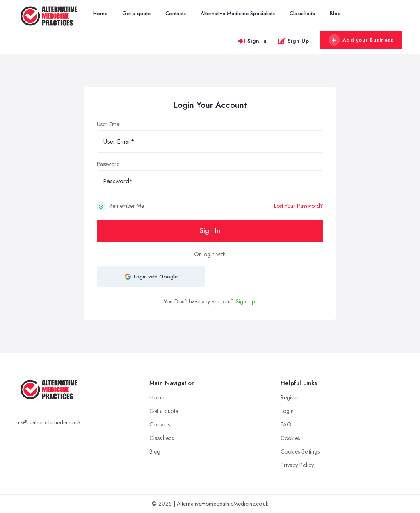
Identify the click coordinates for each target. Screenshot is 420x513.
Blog (335, 13)
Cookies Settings (300, 451)
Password (108, 164)
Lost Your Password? (299, 206)
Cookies (290, 438)
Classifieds (302, 13)
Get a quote (136, 13)
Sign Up (293, 41)
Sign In (252, 41)
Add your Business (361, 40)
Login (287, 411)
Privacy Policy (297, 465)
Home (100, 13)
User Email (109, 124)
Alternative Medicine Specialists (238, 13)
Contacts (176, 13)
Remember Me (127, 206)
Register (290, 397)
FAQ (286, 424)
